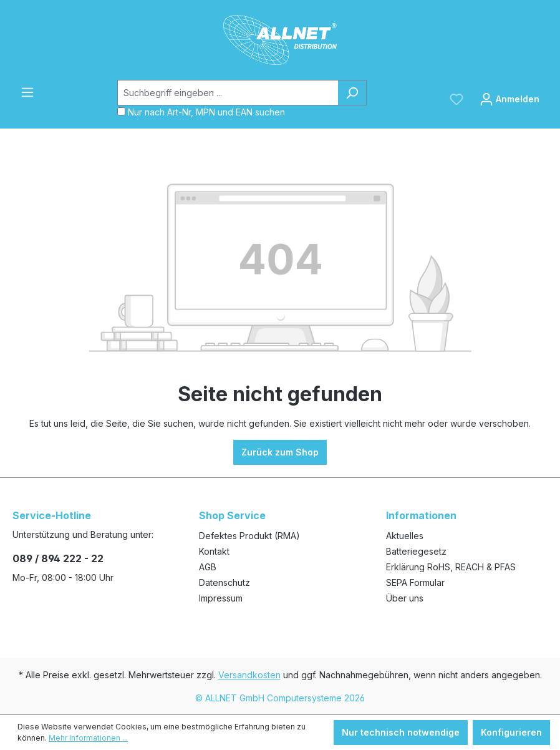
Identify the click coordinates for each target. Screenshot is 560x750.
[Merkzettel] (456, 99)
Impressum (221, 598)
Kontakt (214, 551)
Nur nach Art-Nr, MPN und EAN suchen (206, 112)
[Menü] (27, 92)
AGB (208, 567)
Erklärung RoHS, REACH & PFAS (451, 567)
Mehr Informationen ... (88, 738)
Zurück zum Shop (280, 452)
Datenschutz (224, 582)
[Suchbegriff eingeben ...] (228, 93)
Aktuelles (405, 536)
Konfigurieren (511, 732)
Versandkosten (249, 675)
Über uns (405, 598)
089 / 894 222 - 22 (58, 558)
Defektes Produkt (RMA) (249, 536)
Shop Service (232, 515)
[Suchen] (352, 93)
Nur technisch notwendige (401, 732)
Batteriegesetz (416, 551)
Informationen (421, 515)
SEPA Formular (415, 582)
